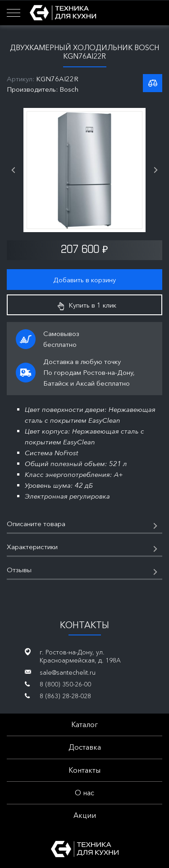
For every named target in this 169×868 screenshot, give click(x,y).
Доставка (85, 747)
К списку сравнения (153, 83)
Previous (13, 170)
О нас (84, 793)
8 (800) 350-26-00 (65, 684)
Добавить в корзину (84, 280)
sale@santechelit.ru (68, 672)
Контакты (84, 770)
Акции (85, 815)
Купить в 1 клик (87, 305)
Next (156, 170)
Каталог (84, 724)
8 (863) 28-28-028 (65, 696)
